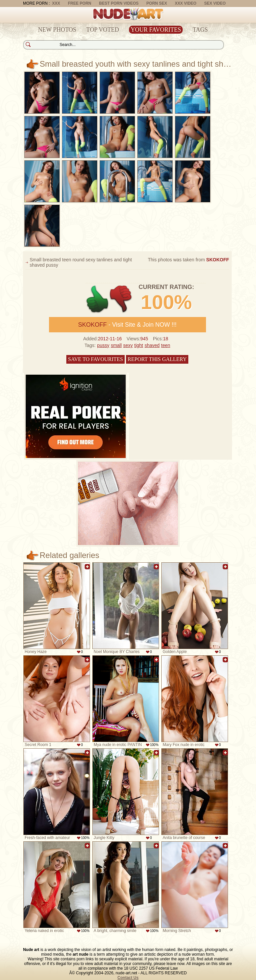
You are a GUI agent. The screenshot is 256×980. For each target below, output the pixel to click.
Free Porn (80, 3)
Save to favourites (95, 359)
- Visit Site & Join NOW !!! (127, 325)
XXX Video (185, 3)
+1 (97, 299)
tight (139, 345)
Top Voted (103, 30)
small (116, 345)
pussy (103, 345)
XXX (56, 3)
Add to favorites (87, 567)
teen (165, 345)
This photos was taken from (188, 260)
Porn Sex (157, 3)
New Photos (57, 30)
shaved (152, 345)
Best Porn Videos (119, 3)
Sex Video (215, 3)
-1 (121, 299)
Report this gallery (157, 359)
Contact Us (128, 978)
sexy (128, 345)
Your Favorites (156, 30)
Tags (200, 30)
